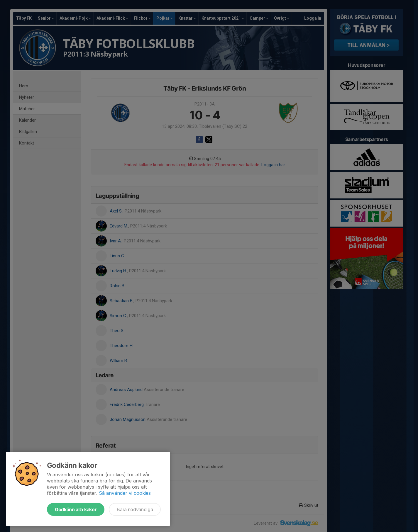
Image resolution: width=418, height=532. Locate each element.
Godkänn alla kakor (76, 509)
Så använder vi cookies (125, 493)
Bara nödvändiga (135, 509)
